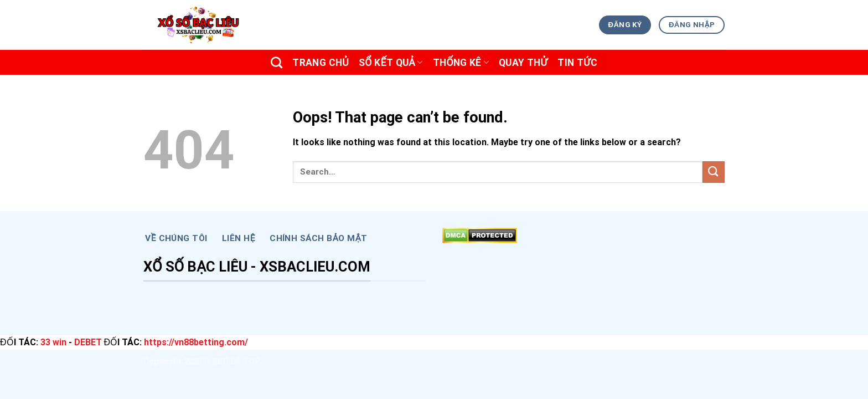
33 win (53, 342)
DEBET (88, 342)
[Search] (277, 62)
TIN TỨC (577, 63)
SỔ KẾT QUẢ (391, 63)
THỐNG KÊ (461, 63)
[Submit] (714, 172)
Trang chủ (321, 63)
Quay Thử (523, 63)
